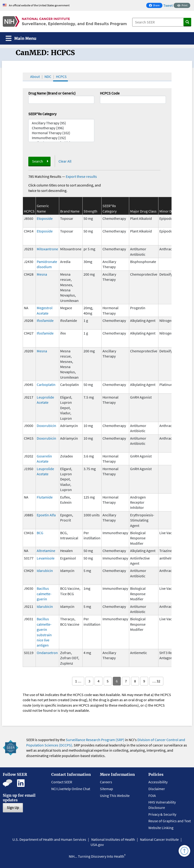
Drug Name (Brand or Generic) (52, 93)
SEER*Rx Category (42, 114)
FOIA (152, 796)
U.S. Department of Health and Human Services (49, 839)
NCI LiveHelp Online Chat (71, 789)
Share (156, 6)
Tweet (168, 5)
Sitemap (106, 789)
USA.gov (97, 845)
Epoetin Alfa (46, 515)
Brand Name (70, 211)
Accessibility (158, 782)
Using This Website (115, 796)
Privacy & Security (162, 814)
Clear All (65, 161)
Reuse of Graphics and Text (170, 821)
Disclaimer (157, 789)
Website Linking (161, 828)
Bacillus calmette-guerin (44, 594)
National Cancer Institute (159, 839)
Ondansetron (47, 653)
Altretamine (46, 551)
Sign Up (13, 807)
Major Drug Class (143, 211)
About (35, 76)
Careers (106, 782)
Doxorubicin (46, 426)
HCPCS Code (110, 93)
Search (38, 161)
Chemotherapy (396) (61, 128)
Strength (90, 211)
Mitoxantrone (47, 249)
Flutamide (45, 497)
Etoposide (45, 218)
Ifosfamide (45, 320)
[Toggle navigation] (21, 38)
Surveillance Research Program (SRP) (95, 740)
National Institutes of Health (113, 839)
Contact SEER (62, 782)
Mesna (42, 274)
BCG (40, 533)
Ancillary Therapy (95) (61, 123)
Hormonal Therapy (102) (61, 133)
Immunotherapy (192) (61, 138)
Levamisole (46, 558)
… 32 (156, 681)
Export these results (81, 176)
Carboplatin (46, 385)
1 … (78, 681)
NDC (48, 76)
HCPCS (61, 76)
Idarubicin (45, 571)
